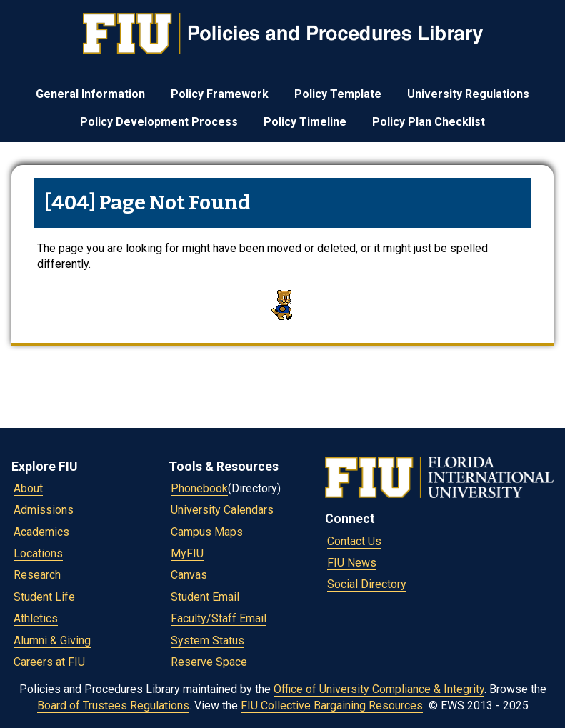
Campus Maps (207, 532)
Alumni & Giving (52, 640)
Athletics (36, 618)
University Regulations (468, 94)
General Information (90, 94)
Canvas (189, 575)
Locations (38, 553)
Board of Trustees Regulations (113, 705)
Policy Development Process (159, 122)
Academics (41, 532)
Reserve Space (209, 662)
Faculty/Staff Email (219, 618)
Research (37, 575)
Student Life (44, 597)
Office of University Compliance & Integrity (379, 689)
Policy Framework (220, 94)
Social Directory (367, 584)
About (28, 488)
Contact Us (354, 541)
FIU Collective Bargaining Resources (332, 705)
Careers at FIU (49, 662)
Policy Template (338, 94)
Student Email (205, 597)
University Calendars (222, 510)
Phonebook (199, 488)
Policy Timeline (305, 122)
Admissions (44, 510)
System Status (207, 640)
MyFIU (187, 553)
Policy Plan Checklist (429, 122)
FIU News (352, 563)
